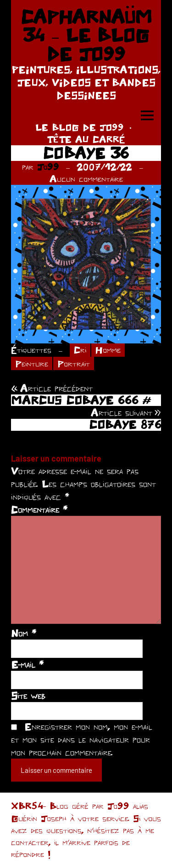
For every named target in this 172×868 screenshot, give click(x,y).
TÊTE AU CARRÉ (86, 139)
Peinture (32, 363)
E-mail (27, 664)
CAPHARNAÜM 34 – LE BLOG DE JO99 (86, 35)
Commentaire (39, 509)
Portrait (74, 363)
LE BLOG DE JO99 (80, 127)
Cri (80, 350)
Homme (108, 350)
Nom (24, 633)
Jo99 (48, 167)
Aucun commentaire (86, 179)
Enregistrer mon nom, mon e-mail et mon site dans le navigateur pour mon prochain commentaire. (82, 739)
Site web (28, 696)
